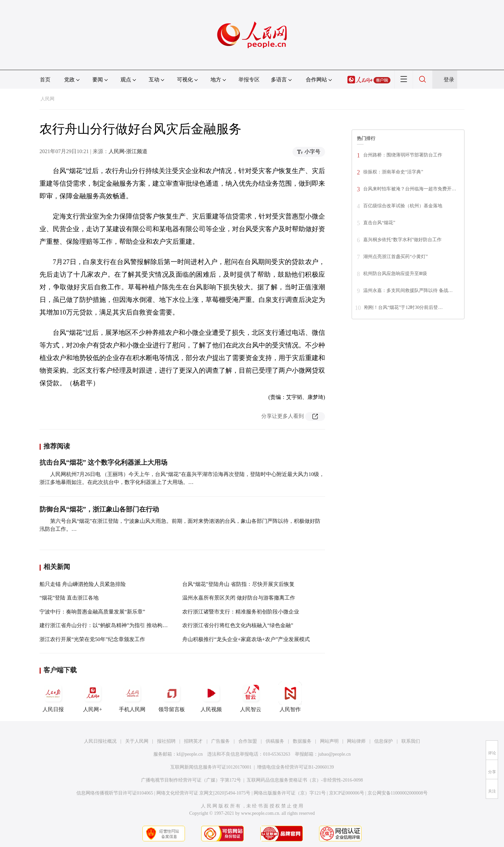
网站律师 (356, 741)
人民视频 (211, 697)
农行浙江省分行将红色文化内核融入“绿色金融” (238, 625)
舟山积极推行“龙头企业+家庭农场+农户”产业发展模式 (246, 639)
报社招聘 (166, 741)
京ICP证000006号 (347, 793)
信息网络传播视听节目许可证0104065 (115, 793)
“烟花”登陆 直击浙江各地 (69, 598)
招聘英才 (193, 741)
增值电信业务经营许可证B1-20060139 (295, 767)
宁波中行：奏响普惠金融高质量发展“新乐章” (92, 612)
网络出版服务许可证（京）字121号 (290, 793)
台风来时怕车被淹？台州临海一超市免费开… (410, 189)
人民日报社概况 (100, 741)
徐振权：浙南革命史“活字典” (393, 172)
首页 (45, 80)
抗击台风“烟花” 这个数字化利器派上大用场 (103, 462)
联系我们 (411, 741)
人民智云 (251, 697)
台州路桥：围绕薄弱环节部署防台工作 (403, 155)
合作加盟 (248, 741)
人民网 (47, 99)
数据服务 (302, 741)
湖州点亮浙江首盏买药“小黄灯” (395, 257)
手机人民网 (132, 697)
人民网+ (93, 697)
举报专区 (249, 80)
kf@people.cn (190, 754)
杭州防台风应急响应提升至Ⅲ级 (395, 274)
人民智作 (290, 697)
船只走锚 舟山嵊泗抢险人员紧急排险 (83, 584)
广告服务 (220, 741)
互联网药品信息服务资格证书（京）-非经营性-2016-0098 (305, 780)
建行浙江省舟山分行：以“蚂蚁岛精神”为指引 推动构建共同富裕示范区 (122, 625)
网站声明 (329, 741)
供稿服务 (275, 741)
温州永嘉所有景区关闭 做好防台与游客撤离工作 (239, 598)
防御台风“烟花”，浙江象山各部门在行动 (99, 509)
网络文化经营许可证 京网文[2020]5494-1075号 (204, 793)
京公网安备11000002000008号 (398, 793)
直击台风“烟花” (379, 223)
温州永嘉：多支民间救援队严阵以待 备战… (408, 290)
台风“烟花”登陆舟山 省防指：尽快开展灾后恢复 (238, 584)
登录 (449, 80)
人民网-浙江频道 (128, 151)
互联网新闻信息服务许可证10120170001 (211, 767)
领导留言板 (172, 697)
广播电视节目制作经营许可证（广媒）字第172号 (191, 780)
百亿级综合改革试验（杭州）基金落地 (403, 206)
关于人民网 (137, 741)
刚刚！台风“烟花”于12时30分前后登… (403, 307)
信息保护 (383, 741)
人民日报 (53, 697)
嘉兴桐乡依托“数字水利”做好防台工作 (402, 240)
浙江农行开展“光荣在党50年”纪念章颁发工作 (92, 639)
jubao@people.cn (334, 754)
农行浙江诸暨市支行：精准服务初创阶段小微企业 (241, 612)
